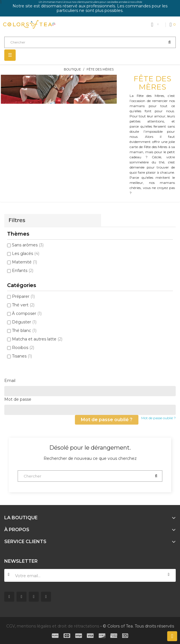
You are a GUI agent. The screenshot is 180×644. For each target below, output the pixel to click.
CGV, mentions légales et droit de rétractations (53, 626)
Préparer (23, 296)
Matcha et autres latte (37, 339)
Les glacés (26, 254)
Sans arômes (28, 245)
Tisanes (22, 356)
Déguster (24, 322)
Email (10, 381)
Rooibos (23, 348)
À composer (27, 313)
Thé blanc (24, 331)
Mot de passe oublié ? (158, 418)
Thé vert (23, 305)
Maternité (24, 262)
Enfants (23, 271)
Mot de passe (18, 399)
